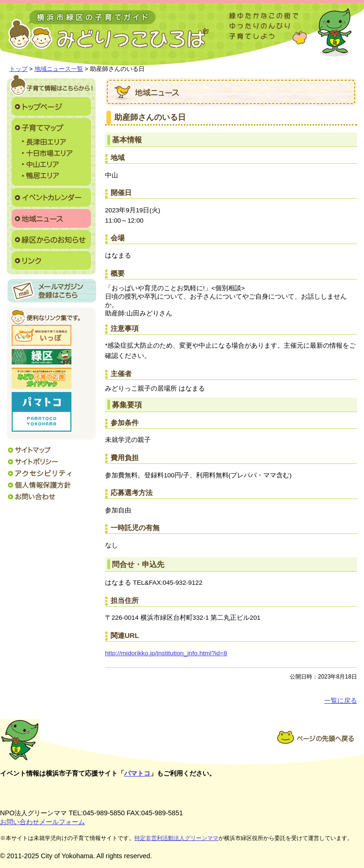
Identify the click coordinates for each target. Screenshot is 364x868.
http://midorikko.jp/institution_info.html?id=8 (166, 653)
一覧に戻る (341, 701)
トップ (18, 69)
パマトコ (137, 773)
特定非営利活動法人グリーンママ (176, 838)
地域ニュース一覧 (59, 69)
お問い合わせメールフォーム (42, 822)
